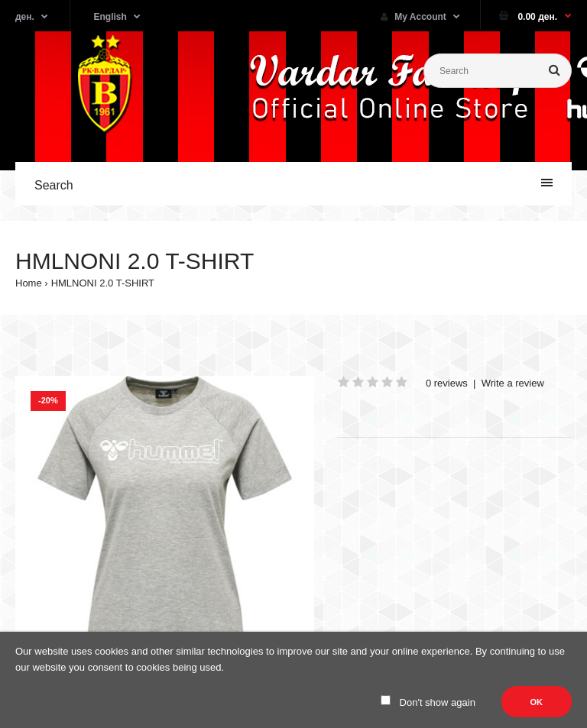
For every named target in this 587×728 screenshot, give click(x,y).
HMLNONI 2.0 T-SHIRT (103, 283)
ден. (25, 17)
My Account (413, 17)
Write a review (513, 383)
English (110, 17)
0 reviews (447, 383)
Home (29, 283)
